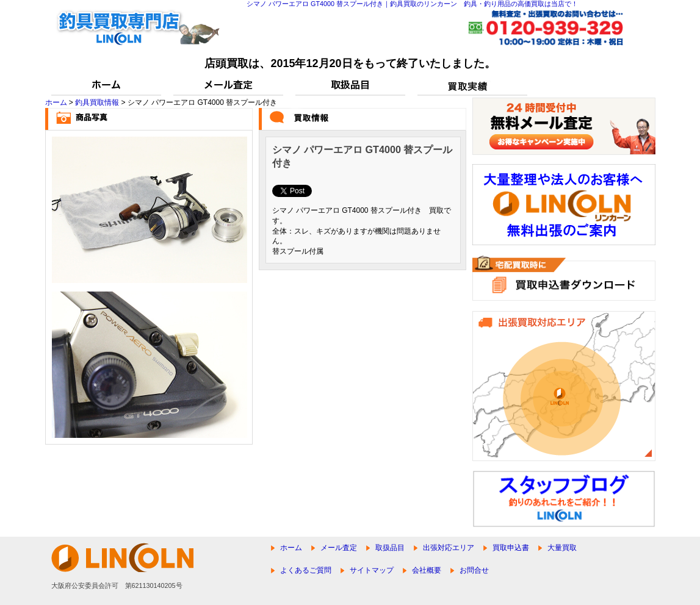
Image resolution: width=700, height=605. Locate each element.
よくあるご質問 (306, 570)
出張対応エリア (449, 548)
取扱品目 (390, 548)
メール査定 (339, 548)
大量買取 (562, 548)
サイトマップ (372, 570)
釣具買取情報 (97, 102)
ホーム (56, 102)
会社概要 (427, 570)
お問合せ (474, 570)
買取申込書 (511, 548)
